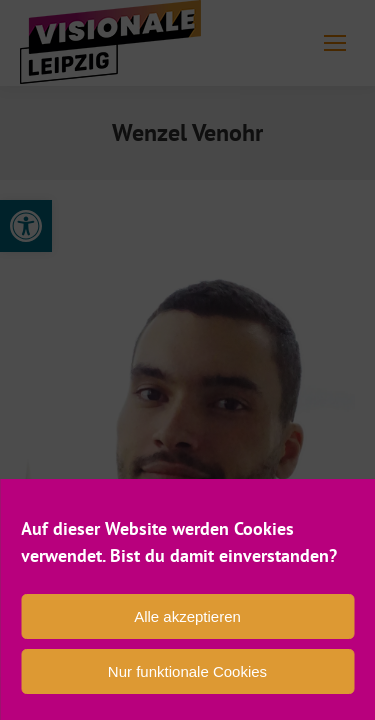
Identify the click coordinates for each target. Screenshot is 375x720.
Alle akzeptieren (187, 616)
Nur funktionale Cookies (187, 671)
